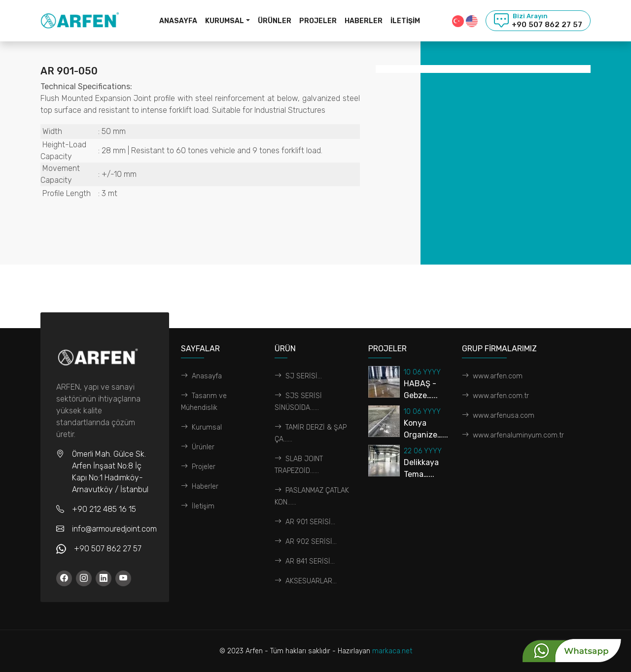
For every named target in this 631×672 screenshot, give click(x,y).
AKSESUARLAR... (306, 581)
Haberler (364, 21)
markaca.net (392, 651)
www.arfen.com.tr (495, 396)
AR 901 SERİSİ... (305, 522)
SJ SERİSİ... (298, 376)
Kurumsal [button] (225, 21)
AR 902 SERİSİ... (306, 542)
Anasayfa (178, 21)
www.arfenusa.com (498, 416)
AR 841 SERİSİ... (305, 561)
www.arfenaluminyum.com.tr (513, 435)
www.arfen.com (492, 376)
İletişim (405, 21)
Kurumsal (201, 427)
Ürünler (275, 21)
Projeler (318, 21)
